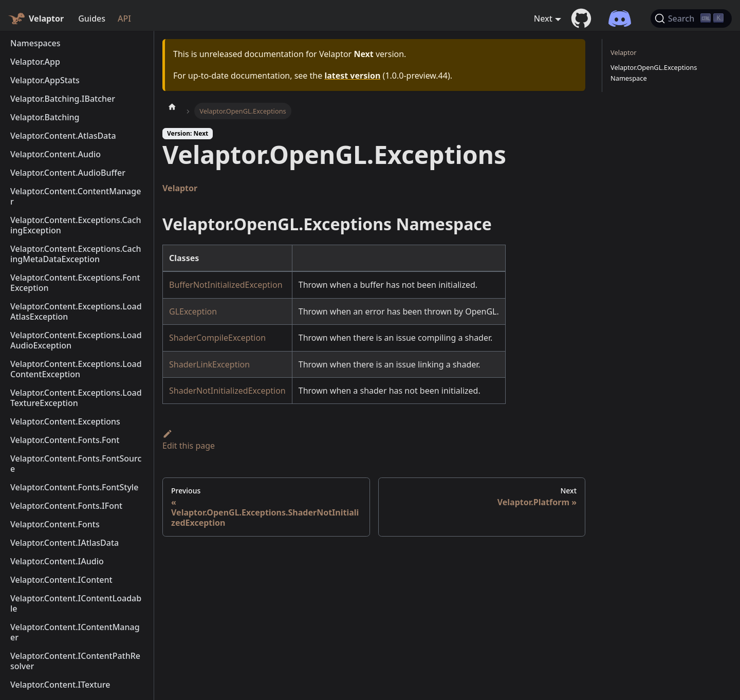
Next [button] (543, 19)
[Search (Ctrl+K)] (691, 19)
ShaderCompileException (217, 338)
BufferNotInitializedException (226, 285)
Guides (92, 19)
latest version (352, 76)
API (124, 19)
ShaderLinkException (209, 364)
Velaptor (180, 188)
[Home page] (172, 106)
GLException (193, 311)
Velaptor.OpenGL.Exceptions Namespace (654, 73)
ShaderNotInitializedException (227, 391)
